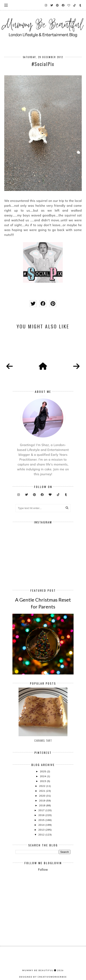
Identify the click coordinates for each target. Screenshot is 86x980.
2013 (42, 830)
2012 (42, 835)
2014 (42, 825)
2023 (43, 781)
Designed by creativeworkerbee (43, 977)
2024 (43, 776)
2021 (43, 791)
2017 (42, 810)
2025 (43, 771)
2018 (43, 805)
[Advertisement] (51, 885)
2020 (43, 796)
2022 (43, 786)
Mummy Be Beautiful (38, 970)
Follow (43, 870)
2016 (42, 815)
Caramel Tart (43, 740)
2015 (42, 820)
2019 (43, 801)
